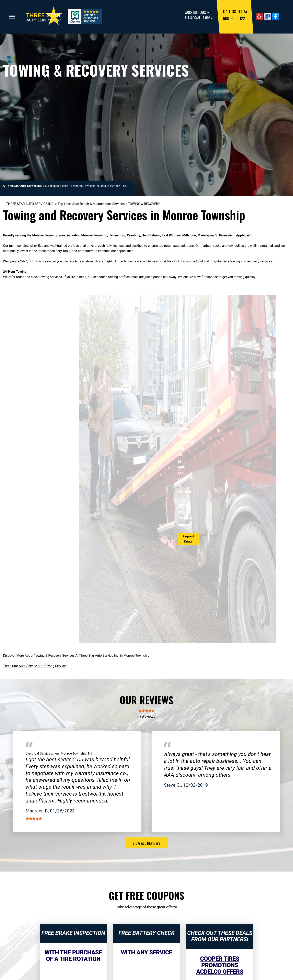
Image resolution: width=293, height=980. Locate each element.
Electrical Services (39, 753)
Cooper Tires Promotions (220, 962)
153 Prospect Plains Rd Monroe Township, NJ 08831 (76, 186)
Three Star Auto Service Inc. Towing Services (35, 666)
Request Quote (188, 539)
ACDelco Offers (220, 972)
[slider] (146, 710)
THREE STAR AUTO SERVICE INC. (30, 204)
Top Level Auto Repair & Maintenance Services (91, 204)
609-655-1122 (234, 18)
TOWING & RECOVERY (144, 204)
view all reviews (146, 843)
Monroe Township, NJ (76, 753)
